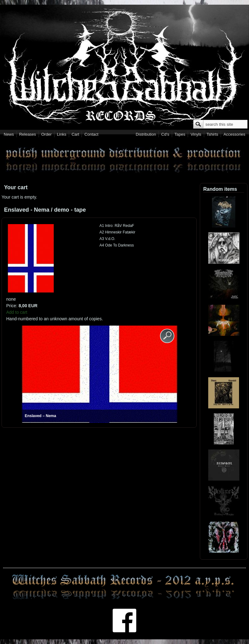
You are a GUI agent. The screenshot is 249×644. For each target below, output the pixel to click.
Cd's (165, 134)
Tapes (180, 134)
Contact (91, 134)
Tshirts (212, 134)
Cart (75, 134)
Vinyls (196, 134)
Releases (27, 134)
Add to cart (17, 312)
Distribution (146, 134)
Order (47, 134)
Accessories (234, 134)
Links (62, 134)
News (9, 134)
